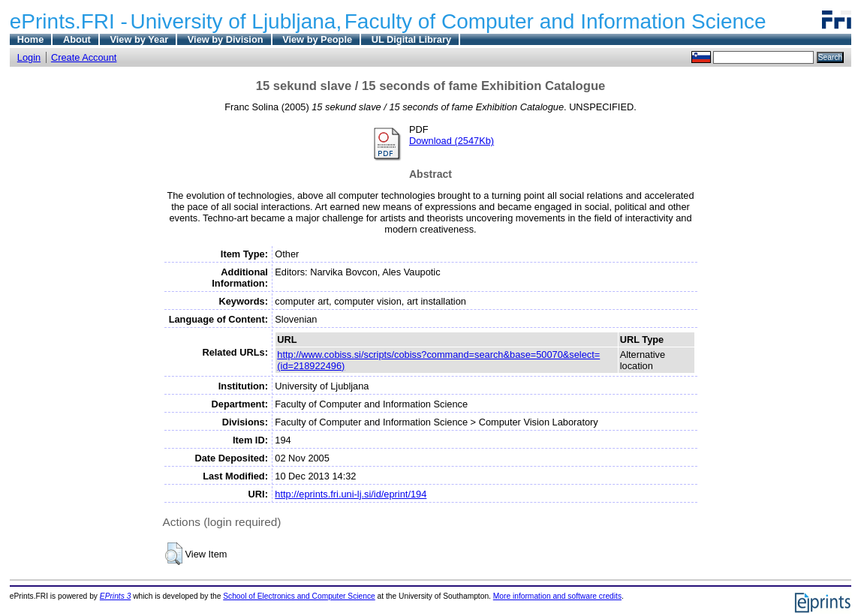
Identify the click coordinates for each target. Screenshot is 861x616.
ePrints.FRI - (69, 21)
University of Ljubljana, (236, 21)
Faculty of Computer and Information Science (555, 21)
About (77, 39)
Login (29, 57)
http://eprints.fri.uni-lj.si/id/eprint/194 (351, 494)
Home (31, 39)
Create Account (84, 57)
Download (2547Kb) (452, 141)
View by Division (226, 39)
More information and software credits (557, 596)
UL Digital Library (411, 39)
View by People (317, 39)
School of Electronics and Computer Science (299, 596)
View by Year (139, 39)
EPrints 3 (116, 596)
